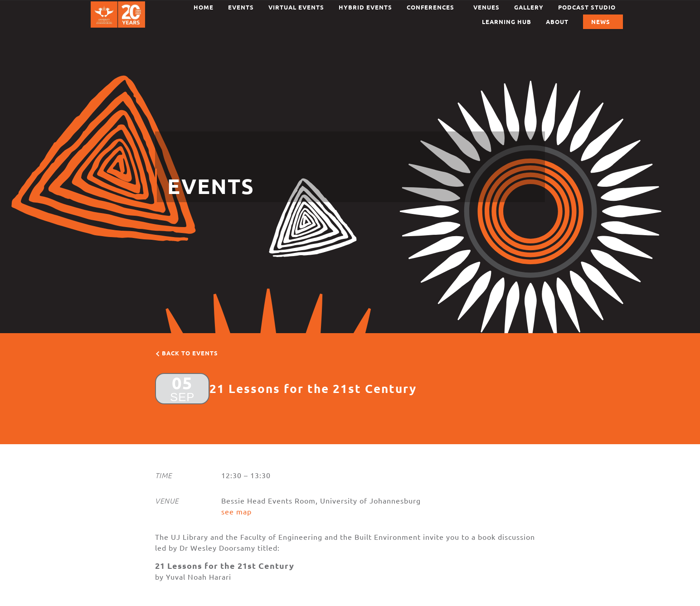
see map (236, 511)
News (603, 22)
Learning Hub (507, 22)
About (557, 22)
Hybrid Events (365, 7)
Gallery (529, 7)
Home (204, 7)
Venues (486, 7)
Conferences (433, 7)
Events (241, 7)
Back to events (190, 353)
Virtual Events (296, 7)
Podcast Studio (587, 7)
